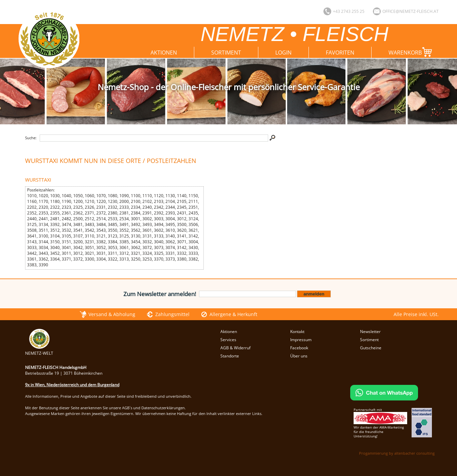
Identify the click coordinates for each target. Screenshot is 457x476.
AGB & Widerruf (235, 348)
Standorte (230, 356)
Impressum (301, 340)
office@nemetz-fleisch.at (411, 11)
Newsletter (370, 332)
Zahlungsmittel (172, 314)
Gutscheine (371, 348)
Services (228, 340)
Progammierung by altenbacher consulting (397, 453)
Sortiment (226, 53)
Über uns (299, 356)
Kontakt (297, 332)
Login (283, 53)
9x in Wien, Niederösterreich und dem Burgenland (72, 385)
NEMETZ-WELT (39, 350)
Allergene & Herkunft (233, 314)
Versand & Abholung (112, 314)
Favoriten (340, 53)
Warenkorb (412, 52)
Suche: (31, 138)
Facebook (299, 348)
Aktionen (164, 53)
